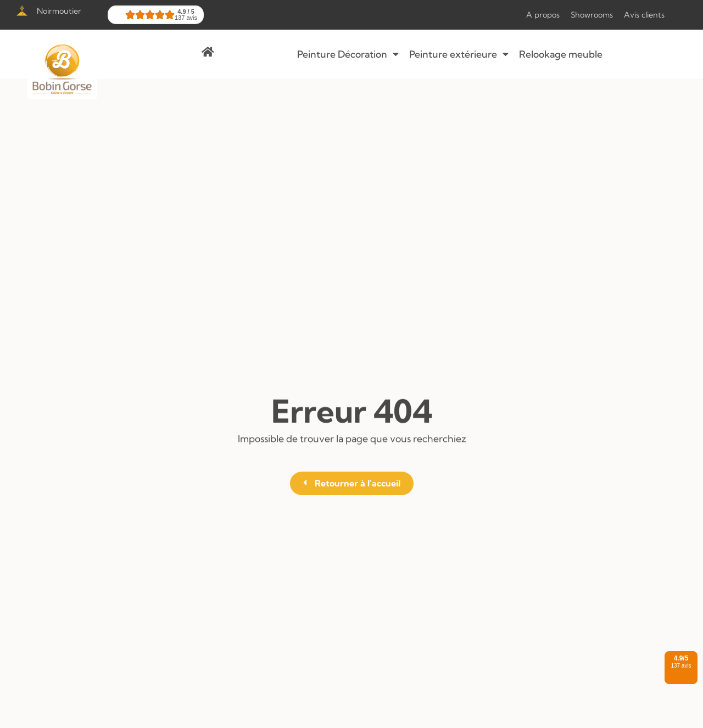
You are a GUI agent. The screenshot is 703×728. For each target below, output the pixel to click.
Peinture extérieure (459, 54)
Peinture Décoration (348, 54)
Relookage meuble (561, 54)
